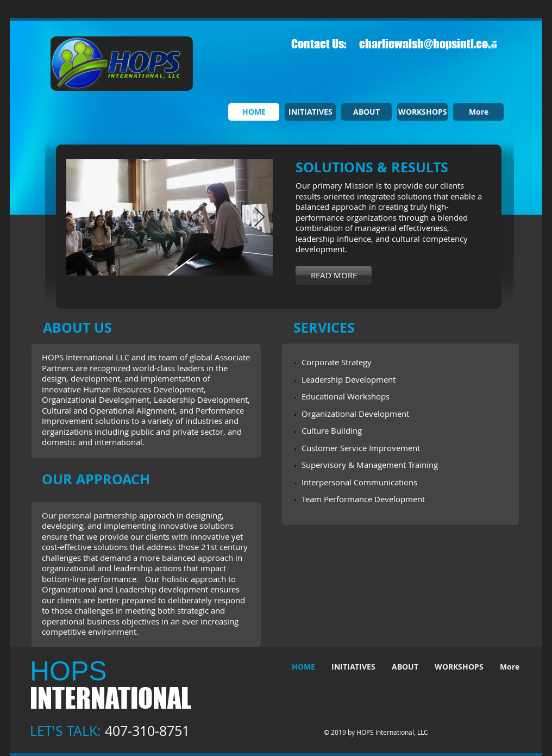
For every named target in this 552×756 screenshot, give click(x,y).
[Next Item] (259, 218)
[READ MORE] (334, 275)
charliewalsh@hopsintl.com (428, 44)
